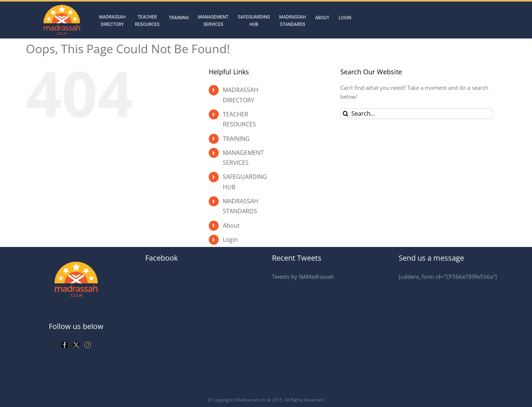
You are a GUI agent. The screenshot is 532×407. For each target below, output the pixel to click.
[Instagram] (88, 345)
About (231, 225)
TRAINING (236, 139)
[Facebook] (65, 345)
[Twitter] (76, 345)
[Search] (346, 114)
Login (230, 240)
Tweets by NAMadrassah (303, 277)
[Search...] (417, 114)
